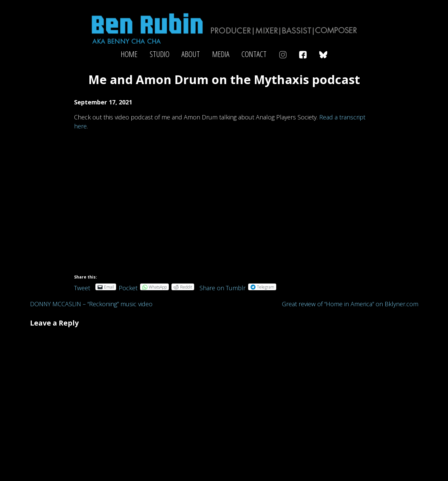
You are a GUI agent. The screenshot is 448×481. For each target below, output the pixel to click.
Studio (160, 54)
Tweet (82, 287)
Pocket (128, 288)
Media (221, 54)
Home (129, 54)
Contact (254, 54)
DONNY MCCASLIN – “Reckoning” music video (91, 304)
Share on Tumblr (222, 287)
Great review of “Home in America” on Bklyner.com (350, 304)
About (191, 54)
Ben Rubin (224, 28)
